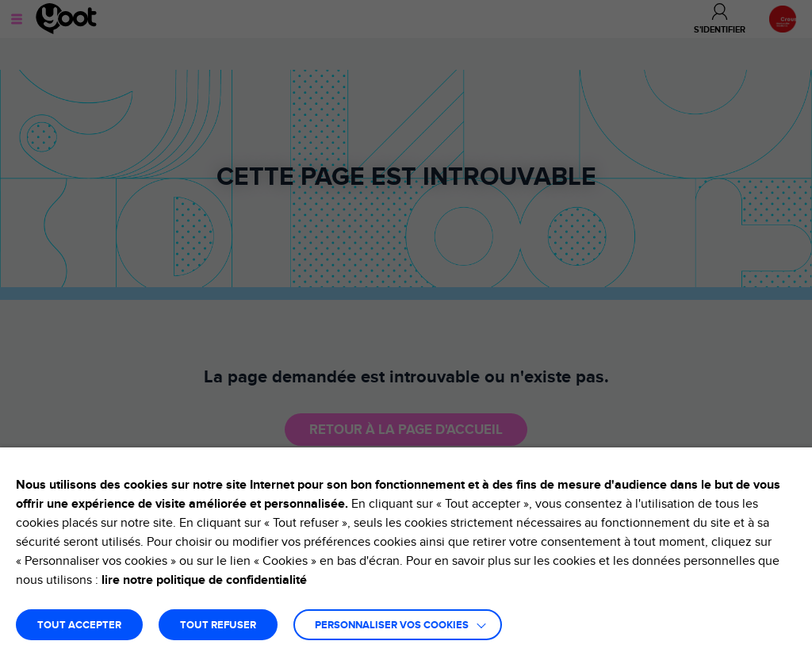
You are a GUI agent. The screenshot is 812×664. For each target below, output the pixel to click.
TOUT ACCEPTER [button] (79, 626)
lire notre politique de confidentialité (204, 580)
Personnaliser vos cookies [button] (392, 626)
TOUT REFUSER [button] (218, 626)
